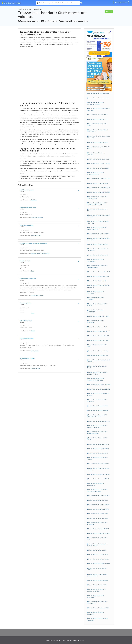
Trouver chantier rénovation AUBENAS (99, 98)
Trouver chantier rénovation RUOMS (98, 244)
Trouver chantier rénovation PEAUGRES (99, 272)
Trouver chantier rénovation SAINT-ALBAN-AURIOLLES (97, 545)
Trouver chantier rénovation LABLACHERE (95, 299)
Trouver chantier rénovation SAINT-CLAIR (97, 539)
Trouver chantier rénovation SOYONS (98, 276)
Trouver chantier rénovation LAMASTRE (99, 192)
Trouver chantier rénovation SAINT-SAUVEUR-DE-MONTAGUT (97, 490)
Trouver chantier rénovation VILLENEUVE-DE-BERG (95, 173)
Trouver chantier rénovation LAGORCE (99, 608)
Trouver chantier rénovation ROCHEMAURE (95, 260)
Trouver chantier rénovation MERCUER (99, 479)
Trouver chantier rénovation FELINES (98, 355)
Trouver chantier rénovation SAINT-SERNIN (97, 367)
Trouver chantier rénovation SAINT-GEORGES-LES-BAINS (97, 267)
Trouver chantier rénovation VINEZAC (98, 444)
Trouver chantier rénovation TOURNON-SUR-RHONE (99, 109)
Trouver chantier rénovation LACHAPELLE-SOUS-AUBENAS (95, 379)
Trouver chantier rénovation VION (97, 585)
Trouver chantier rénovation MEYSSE (98, 406)
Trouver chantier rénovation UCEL (98, 281)
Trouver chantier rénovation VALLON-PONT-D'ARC (98, 222)
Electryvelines (35, 351)
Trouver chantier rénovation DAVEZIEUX (99, 164)
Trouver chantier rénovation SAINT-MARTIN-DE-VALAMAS (97, 433)
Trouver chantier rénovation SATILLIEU (99, 331)
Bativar (33, 331)
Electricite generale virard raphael (40, 253)
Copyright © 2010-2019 (52, 640)
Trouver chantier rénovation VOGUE (98, 580)
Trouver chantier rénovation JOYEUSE (98, 336)
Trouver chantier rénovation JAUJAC (98, 453)
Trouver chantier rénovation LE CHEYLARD (96, 154)
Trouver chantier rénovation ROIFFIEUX (99, 188)
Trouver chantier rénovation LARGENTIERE (95, 311)
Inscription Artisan (121, 3)
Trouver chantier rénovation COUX (98, 327)
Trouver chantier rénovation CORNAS (98, 234)
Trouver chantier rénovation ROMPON (99, 529)
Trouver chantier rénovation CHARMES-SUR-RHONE (98, 216)
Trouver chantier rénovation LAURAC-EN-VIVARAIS (98, 619)
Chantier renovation (12, 3)
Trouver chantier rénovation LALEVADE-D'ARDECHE (98, 469)
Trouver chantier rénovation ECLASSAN (99, 564)
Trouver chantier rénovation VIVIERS (98, 142)
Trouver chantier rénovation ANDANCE (99, 496)
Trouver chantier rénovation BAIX (97, 550)
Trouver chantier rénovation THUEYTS (99, 449)
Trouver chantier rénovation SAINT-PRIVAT (97, 346)
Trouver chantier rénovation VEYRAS (98, 351)
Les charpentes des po (37, 295)
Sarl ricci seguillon (36, 235)
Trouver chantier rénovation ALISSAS (98, 410)
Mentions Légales (72, 640)
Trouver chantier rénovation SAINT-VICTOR (97, 569)
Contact (82, 640)
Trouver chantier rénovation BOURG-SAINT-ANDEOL (98, 131)
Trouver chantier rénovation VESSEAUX (99, 340)
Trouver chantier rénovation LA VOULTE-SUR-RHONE (99, 137)
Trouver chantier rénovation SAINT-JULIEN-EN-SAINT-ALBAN (97, 416)
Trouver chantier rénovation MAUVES (98, 464)
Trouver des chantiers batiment (33, 9)
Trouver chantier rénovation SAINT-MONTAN (97, 305)
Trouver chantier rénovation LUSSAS (98, 555)
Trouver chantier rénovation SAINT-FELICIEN (97, 458)
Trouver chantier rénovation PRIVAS (98, 115)
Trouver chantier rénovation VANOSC (98, 559)
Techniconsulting (36, 368)
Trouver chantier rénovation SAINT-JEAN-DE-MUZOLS (97, 198)
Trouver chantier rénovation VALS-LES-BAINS (98, 148)
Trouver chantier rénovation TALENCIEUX (95, 613)
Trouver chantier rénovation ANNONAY (99, 93)
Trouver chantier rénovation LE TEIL (98, 119)
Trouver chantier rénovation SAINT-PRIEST (97, 439)
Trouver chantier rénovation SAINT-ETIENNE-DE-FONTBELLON (97, 204)
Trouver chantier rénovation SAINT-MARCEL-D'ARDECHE (97, 228)
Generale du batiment (37, 218)
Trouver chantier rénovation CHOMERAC (99, 179)
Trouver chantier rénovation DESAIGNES (99, 474)
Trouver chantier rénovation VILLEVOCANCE (95, 484)
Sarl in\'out (34, 200)
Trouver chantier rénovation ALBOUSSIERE (95, 596)
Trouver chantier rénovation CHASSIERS (99, 533)
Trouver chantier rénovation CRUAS (98, 183)
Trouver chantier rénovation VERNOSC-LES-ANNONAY (98, 239)
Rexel (33, 271)
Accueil (20, 9)
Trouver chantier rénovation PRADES (98, 500)
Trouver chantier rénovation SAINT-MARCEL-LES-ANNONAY (97, 426)
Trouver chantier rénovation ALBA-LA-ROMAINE (98, 394)
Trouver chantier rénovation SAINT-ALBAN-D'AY (97, 401)
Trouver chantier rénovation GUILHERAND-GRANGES (95, 103)
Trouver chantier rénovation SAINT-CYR (99, 421)
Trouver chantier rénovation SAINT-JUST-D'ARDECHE (99, 361)
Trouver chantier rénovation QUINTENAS (99, 385)
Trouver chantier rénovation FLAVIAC (98, 514)
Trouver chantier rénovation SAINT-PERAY (97, 125)
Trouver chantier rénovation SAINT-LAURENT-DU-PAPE (97, 373)
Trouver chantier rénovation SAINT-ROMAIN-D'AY (97, 524)
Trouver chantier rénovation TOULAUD (99, 316)
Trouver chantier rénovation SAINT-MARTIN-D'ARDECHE (97, 575)
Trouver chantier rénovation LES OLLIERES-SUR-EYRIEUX (96, 590)
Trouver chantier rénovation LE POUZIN (99, 159)
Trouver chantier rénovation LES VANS (99, 168)
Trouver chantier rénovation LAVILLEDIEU (95, 292)
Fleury (33, 313)
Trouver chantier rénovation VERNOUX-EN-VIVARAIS (98, 286)
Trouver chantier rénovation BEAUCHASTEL (95, 322)
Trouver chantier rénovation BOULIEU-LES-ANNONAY (98, 250)
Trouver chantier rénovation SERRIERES (99, 505)
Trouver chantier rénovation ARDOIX (98, 518)
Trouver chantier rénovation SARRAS (98, 255)
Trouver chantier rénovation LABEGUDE (99, 389)
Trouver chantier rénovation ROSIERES (99, 509)
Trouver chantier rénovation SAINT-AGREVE (97, 210)
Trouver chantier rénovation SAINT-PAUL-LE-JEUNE (97, 603)
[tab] (50, 190)
